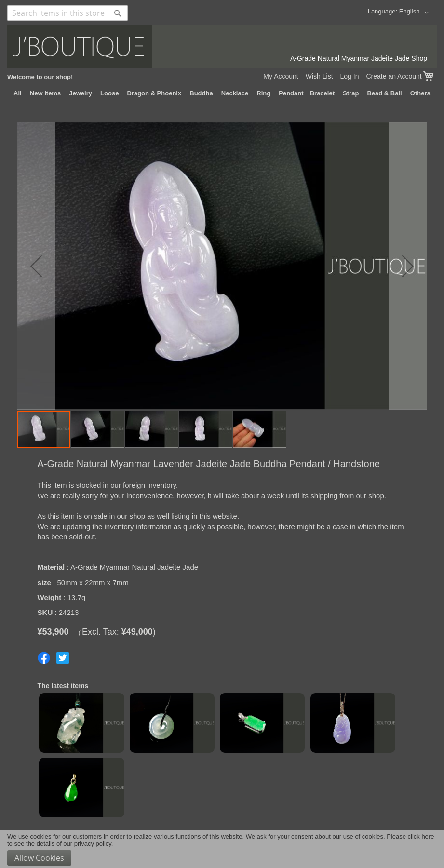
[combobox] (67, 13)
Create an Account (394, 76)
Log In (350, 76)
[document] (222, 849)
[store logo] (222, 46)
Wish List (319, 76)
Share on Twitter (63, 658)
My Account (281, 76)
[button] (416, 13)
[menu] (222, 93)
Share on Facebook (44, 658)
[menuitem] (18, 93)
